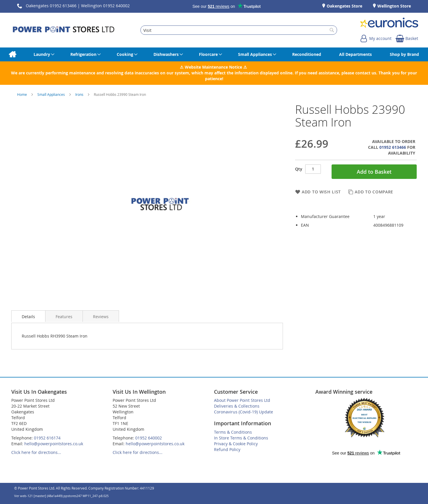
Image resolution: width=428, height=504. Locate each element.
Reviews (101, 317)
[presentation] (28, 316)
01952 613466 (393, 147)
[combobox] (239, 30)
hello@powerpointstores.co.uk (54, 444)
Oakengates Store (344, 6)
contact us (366, 73)
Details (28, 317)
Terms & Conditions (233, 432)
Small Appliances (52, 94)
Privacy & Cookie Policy (236, 444)
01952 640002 (149, 438)
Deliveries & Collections (237, 406)
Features (64, 317)
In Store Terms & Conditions (241, 438)
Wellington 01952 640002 (105, 6)
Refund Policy (227, 449)
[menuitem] (12, 54)
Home (22, 94)
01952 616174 (47, 438)
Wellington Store (394, 6)
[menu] (214, 54)
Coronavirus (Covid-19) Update (244, 412)
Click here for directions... (36, 452)
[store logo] (64, 30)
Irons (80, 94)
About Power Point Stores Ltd (242, 400)
